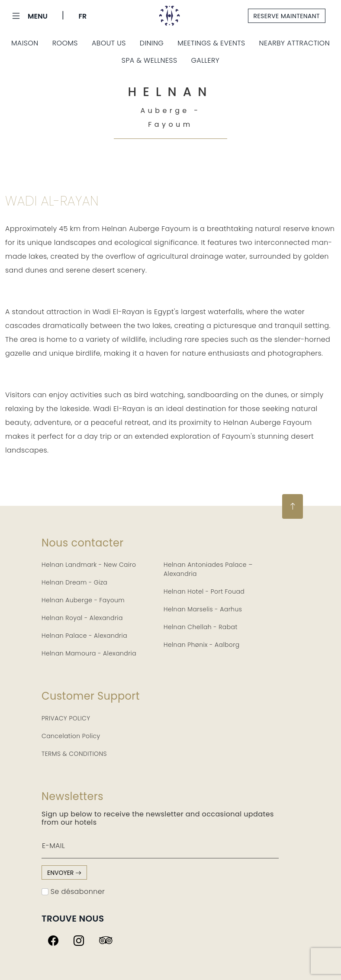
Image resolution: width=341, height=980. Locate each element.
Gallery (205, 60)
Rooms (65, 43)
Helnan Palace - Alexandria (84, 636)
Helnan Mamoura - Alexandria (89, 653)
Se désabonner (73, 892)
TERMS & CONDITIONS (74, 754)
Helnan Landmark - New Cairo (89, 565)
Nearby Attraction (294, 43)
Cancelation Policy (71, 736)
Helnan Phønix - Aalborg (202, 645)
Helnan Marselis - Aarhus (203, 609)
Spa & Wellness (150, 60)
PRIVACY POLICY (66, 718)
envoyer (64, 873)
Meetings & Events (211, 43)
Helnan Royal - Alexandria (82, 618)
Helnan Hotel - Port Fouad (204, 591)
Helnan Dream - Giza (74, 582)
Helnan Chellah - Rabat (201, 627)
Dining (152, 43)
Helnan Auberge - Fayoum (83, 600)
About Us (109, 43)
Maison (25, 43)
